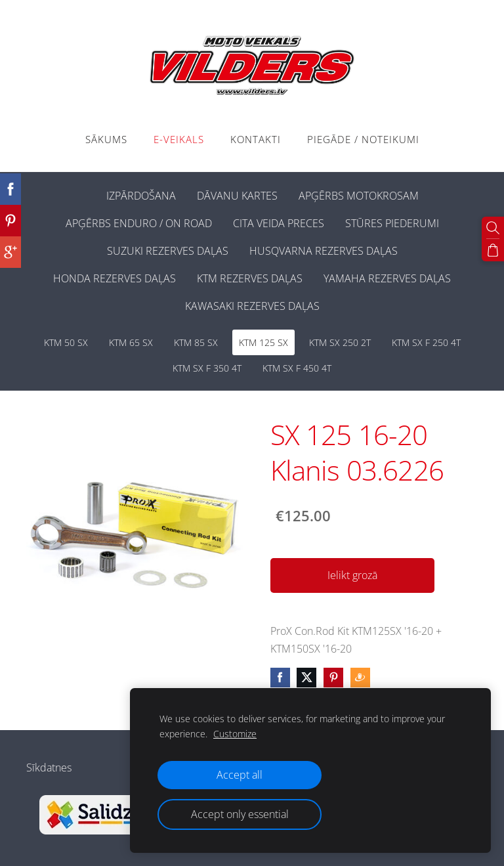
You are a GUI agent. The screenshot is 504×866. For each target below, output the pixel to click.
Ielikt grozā (352, 575)
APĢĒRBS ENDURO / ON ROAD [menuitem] (139, 223)
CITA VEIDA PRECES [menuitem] (279, 223)
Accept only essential (240, 814)
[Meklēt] (493, 228)
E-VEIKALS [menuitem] (179, 139)
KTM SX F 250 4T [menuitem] (426, 342)
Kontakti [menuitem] (256, 139)
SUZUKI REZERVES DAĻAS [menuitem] (168, 251)
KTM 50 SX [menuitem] (66, 342)
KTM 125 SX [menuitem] (263, 342)
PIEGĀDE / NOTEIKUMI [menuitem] (363, 139)
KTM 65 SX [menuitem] (131, 342)
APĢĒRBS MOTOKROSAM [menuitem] (359, 196)
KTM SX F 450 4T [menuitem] (297, 368)
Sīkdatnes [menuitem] (49, 768)
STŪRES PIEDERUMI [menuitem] (392, 223)
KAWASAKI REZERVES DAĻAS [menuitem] (252, 306)
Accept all (240, 775)
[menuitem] (85, 193)
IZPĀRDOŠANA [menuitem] (141, 196)
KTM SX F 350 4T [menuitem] (207, 368)
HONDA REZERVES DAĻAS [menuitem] (115, 278)
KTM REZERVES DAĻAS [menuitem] (250, 278)
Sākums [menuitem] (106, 139)
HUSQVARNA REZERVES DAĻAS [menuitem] (324, 251)
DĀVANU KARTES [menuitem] (237, 196)
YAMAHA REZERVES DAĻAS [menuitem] (387, 278)
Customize (235, 734)
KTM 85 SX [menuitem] (196, 342)
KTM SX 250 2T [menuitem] (340, 342)
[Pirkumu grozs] (493, 250)
